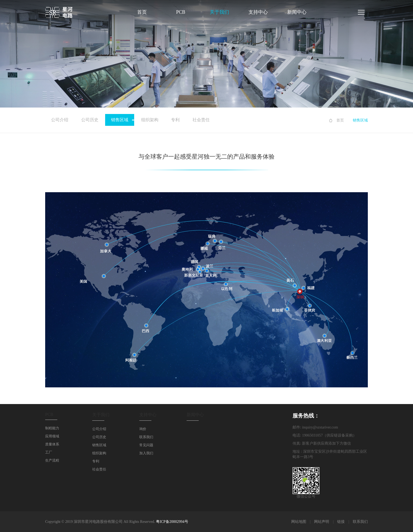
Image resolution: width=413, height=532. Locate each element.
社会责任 (201, 120)
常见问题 (146, 445)
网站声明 (322, 522)
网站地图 (299, 522)
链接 (341, 522)
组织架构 (150, 120)
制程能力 (52, 428)
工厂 (49, 452)
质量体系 (52, 444)
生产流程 (52, 460)
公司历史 (90, 120)
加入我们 (146, 453)
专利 (175, 120)
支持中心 (258, 12)
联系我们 (146, 437)
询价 (143, 429)
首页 (142, 12)
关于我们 (219, 12)
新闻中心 (297, 12)
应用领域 (52, 436)
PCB (181, 12)
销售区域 (123, 120)
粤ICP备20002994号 (172, 522)
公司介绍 (60, 120)
